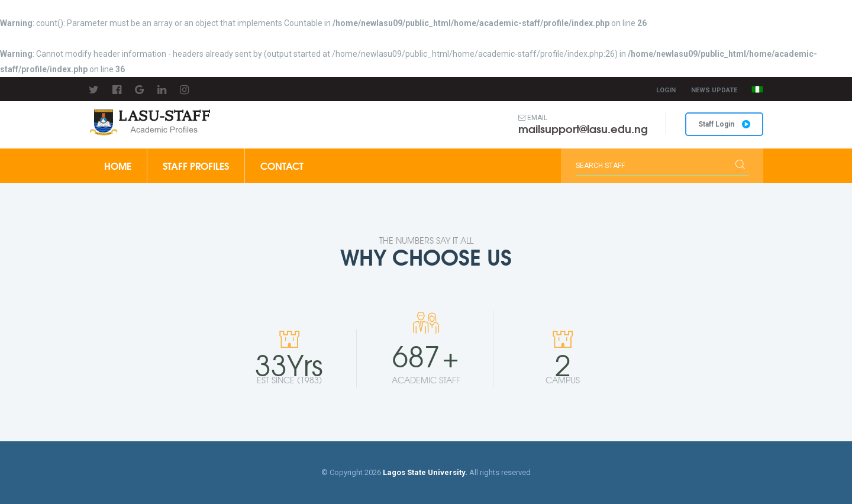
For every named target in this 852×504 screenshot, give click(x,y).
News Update (714, 90)
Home (118, 165)
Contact (282, 165)
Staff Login (724, 124)
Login (666, 90)
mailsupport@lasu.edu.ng (583, 128)
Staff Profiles (196, 165)
